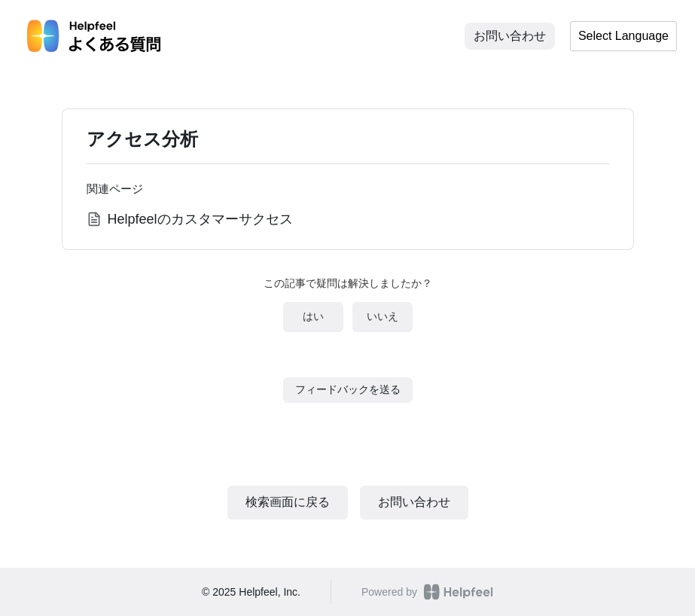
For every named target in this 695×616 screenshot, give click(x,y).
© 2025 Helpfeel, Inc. (251, 592)
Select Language (623, 36)
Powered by (427, 592)
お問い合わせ (510, 36)
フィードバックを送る (348, 389)
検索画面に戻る (288, 502)
